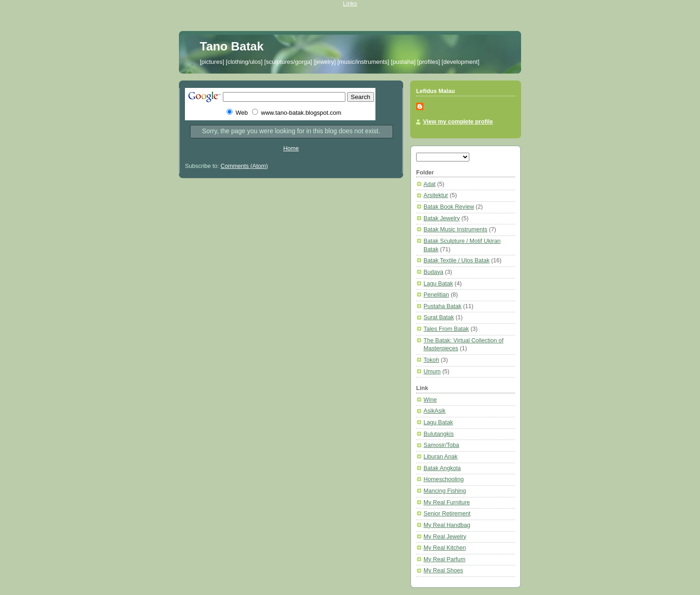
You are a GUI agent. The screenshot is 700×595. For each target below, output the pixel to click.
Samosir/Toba (441, 445)
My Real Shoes (443, 570)
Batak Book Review (449, 207)
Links (350, 3)
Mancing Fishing (445, 491)
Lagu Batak (438, 284)
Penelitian (436, 295)
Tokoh (431, 360)
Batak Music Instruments (455, 229)
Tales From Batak (446, 329)
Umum (432, 372)
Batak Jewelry (442, 218)
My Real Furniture (447, 502)
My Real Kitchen (445, 548)
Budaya (433, 272)
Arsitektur (436, 195)
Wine (430, 400)
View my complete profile (458, 122)
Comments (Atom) (244, 166)
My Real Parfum (444, 559)
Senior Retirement (447, 514)
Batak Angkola (442, 468)
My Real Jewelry (445, 537)
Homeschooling (444, 479)
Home (291, 149)
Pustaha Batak (442, 306)
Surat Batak (439, 317)
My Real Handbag (447, 525)
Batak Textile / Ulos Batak (457, 260)
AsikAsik (435, 411)
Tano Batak (232, 46)
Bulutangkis (439, 434)
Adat (430, 184)
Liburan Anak (441, 457)
